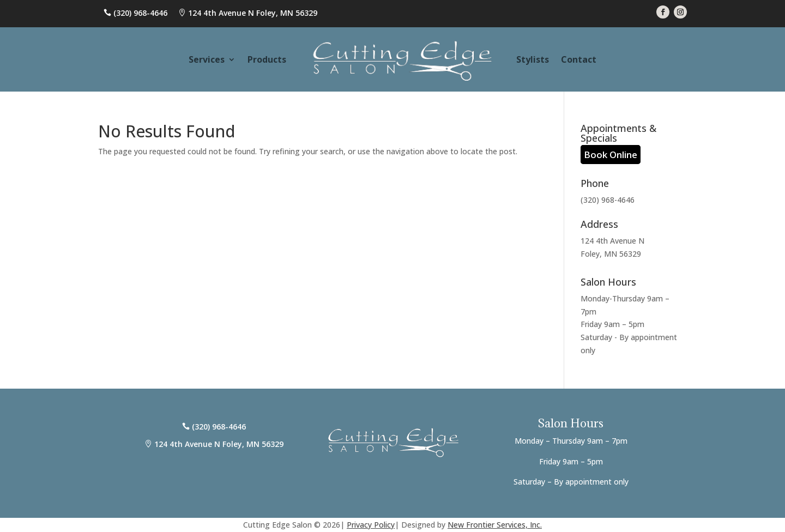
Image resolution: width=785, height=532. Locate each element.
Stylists (533, 59)
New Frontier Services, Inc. (495, 525)
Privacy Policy (371, 525)
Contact (579, 59)
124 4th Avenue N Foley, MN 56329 (253, 13)
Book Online (611, 155)
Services (207, 59)
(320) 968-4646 (140, 13)
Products (267, 59)
